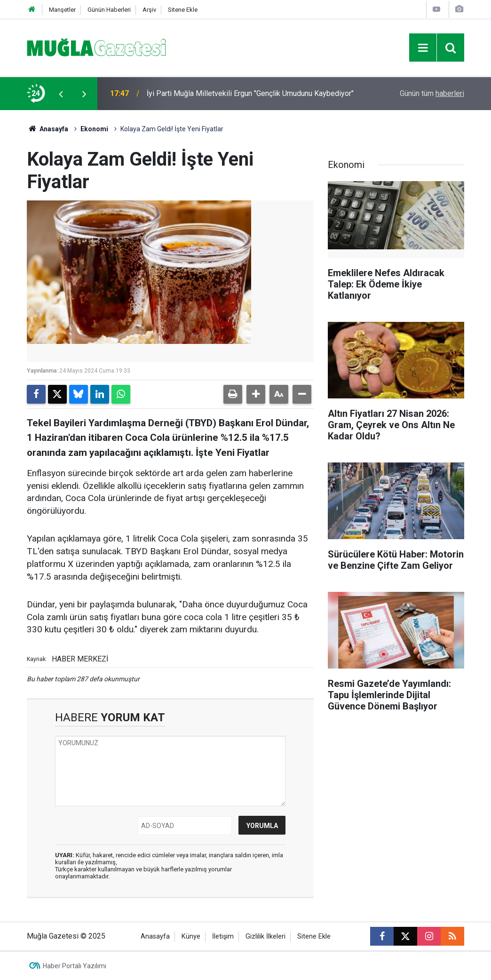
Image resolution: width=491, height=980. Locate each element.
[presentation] (61, 94)
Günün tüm (432, 93)
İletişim (223, 936)
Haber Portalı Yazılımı (75, 966)
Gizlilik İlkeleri (265, 936)
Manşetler (62, 10)
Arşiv (149, 10)
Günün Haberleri (109, 10)
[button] (256, 394)
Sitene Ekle (183, 10)
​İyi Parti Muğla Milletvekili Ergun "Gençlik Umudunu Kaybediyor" (250, 93)
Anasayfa (48, 129)
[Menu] (423, 48)
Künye (191, 936)
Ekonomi (94, 129)
